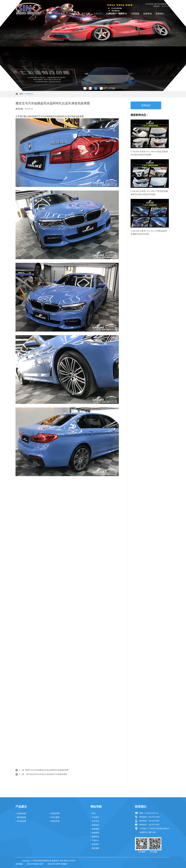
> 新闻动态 (95, 825)
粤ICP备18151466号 (68, 861)
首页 (63, 14)
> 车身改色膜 (21, 813)
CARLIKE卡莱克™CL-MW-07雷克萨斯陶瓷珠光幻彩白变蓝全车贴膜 (149, 193)
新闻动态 (98, 14)
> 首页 (93, 813)
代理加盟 (135, 14)
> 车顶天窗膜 (54, 817)
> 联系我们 (95, 844)
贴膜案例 (123, 14)
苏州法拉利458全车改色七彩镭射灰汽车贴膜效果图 (47, 774)
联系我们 (160, 14)
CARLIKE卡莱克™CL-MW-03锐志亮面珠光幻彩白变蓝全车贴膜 (149, 153)
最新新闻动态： (140, 115)
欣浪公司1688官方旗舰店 (57, 864)
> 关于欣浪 (95, 821)
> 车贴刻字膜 (54, 821)
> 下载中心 (95, 840)
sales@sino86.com (152, 813)
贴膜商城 (148, 14)
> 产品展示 (95, 817)
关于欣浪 (86, 14)
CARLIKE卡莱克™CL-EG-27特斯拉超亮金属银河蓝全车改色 (149, 232)
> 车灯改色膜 (21, 821)
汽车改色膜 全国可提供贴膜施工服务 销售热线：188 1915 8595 (158, 5)
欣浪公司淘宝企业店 (35, 864)
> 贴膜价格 (95, 837)
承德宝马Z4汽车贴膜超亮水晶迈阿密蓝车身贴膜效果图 (47, 770)
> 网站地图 (95, 848)
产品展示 (73, 14)
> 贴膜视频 (95, 829)
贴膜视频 (110, 14)
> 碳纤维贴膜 (21, 817)
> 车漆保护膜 (54, 813)
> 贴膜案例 (95, 833)
